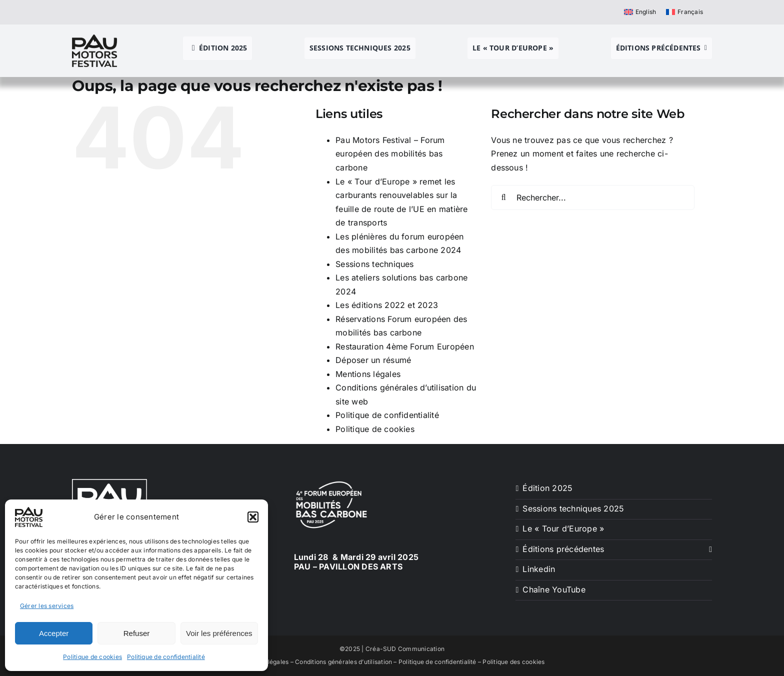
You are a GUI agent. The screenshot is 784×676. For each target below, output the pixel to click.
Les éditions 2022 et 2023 (387, 305)
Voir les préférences (219, 633)
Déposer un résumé (373, 360)
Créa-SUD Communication (405, 649)
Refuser (137, 633)
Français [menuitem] (690, 12)
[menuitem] (640, 12)
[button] (253, 517)
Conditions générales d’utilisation (343, 662)
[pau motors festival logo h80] (94, 38)
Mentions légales (368, 374)
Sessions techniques (375, 264)
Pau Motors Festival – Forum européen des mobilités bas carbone (390, 154)
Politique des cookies (513, 662)
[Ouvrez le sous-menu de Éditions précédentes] (708, 550)
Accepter (54, 633)
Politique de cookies (92, 657)
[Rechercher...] (593, 197)
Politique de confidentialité (166, 657)
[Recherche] (503, 197)
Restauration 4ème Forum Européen (405, 346)
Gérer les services (47, 606)
